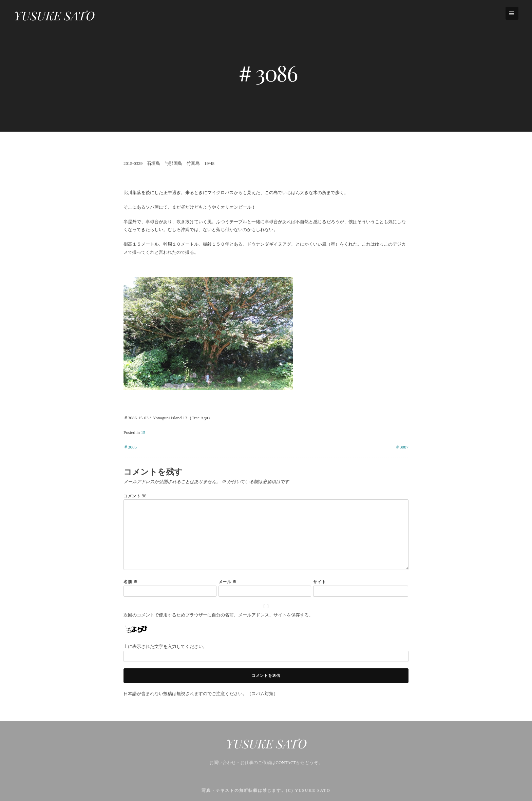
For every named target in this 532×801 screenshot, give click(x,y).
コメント (135, 496)
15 (143, 432)
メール (228, 582)
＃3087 (402, 447)
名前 (131, 582)
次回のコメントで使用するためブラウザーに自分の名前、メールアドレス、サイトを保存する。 (218, 615)
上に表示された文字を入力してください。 (165, 646)
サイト (320, 582)
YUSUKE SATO (54, 15)
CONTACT (286, 762)
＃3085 (130, 447)
